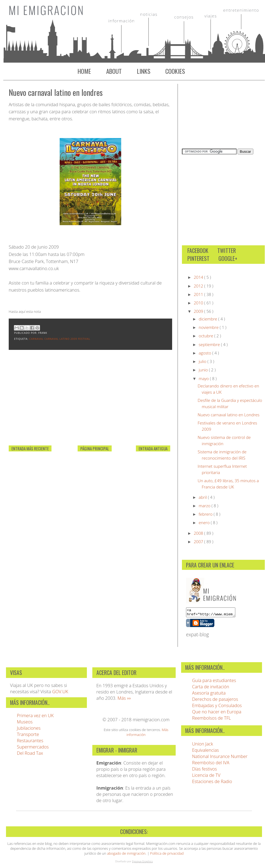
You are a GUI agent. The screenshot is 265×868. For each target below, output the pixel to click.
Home (84, 71)
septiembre (210, 344)
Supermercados (33, 748)
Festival (84, 339)
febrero (206, 514)
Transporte (28, 736)
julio (203, 361)
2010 (199, 303)
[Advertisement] (50, 407)
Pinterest (198, 259)
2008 (199, 533)
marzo (205, 506)
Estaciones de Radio (212, 783)
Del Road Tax (30, 755)
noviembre (209, 327)
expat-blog (197, 636)
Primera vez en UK (35, 717)
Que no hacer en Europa (217, 713)
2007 (199, 542)
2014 (199, 277)
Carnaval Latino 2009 (61, 339)
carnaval (37, 339)
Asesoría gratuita (209, 694)
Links (144, 71)
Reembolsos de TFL (211, 719)
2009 (199, 311)
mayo (204, 378)
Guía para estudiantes (214, 682)
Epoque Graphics (142, 863)
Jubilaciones (29, 730)
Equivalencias (205, 752)
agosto (206, 353)
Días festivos (204, 770)
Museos (25, 723)
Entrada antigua (153, 448)
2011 (199, 294)
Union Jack (202, 745)
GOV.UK (60, 693)
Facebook (198, 251)
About (114, 71)
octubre (207, 336)
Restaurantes (30, 742)
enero (205, 522)
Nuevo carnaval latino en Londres (56, 92)
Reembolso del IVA (211, 764)
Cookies (175, 71)
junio (204, 370)
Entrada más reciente (30, 448)
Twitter (227, 251)
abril (203, 497)
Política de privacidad (167, 855)
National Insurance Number (220, 758)
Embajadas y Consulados (217, 707)
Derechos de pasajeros (215, 701)
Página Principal (95, 448)
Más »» (124, 700)
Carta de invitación (211, 688)
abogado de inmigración (126, 855)
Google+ (228, 259)
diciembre (209, 319)
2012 (199, 286)
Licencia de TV (206, 777)
